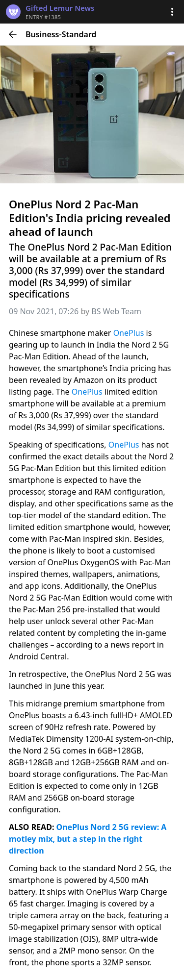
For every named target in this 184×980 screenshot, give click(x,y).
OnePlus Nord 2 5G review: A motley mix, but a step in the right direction (89, 839)
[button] (172, 12)
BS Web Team (116, 311)
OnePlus (130, 333)
